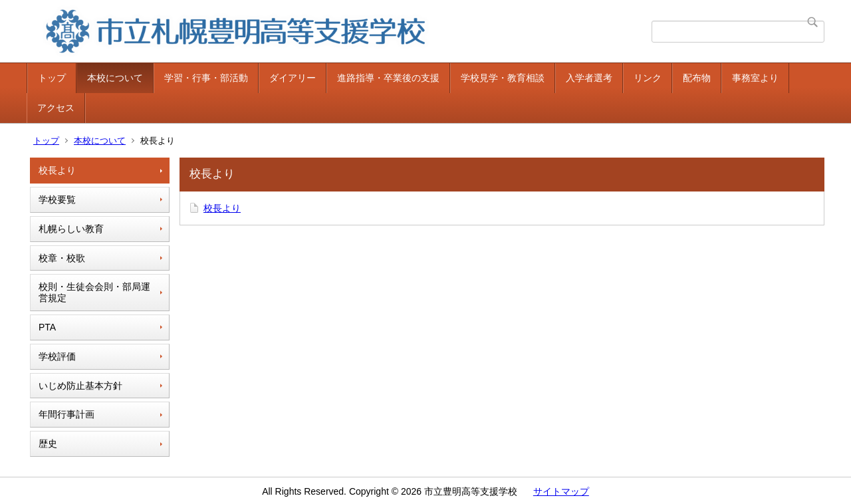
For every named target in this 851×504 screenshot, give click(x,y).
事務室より (755, 78)
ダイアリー (293, 78)
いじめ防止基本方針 (80, 386)
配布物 (697, 78)
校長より (57, 170)
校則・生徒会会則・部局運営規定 (94, 292)
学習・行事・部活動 (206, 78)
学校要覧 (57, 199)
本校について (115, 78)
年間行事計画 (66, 414)
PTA (47, 327)
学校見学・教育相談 (503, 78)
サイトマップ (561, 491)
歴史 (48, 443)
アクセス (56, 108)
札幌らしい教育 (71, 229)
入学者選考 (589, 78)
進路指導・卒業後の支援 (388, 78)
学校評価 (57, 356)
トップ (52, 78)
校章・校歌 (62, 258)
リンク (648, 78)
